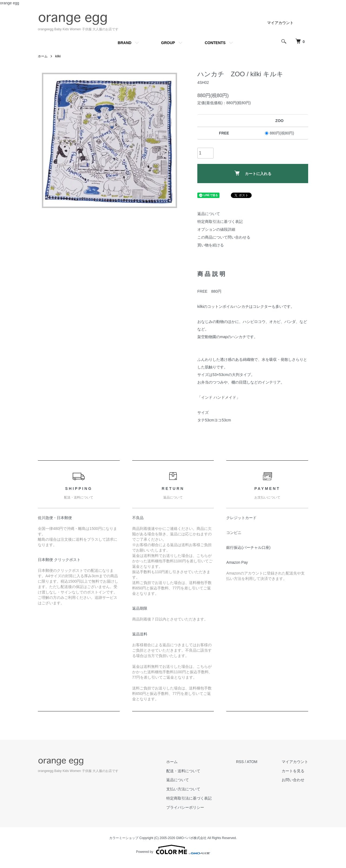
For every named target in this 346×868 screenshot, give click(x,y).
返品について (209, 214)
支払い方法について (183, 789)
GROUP (168, 43)
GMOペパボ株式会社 (191, 838)
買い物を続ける (211, 245)
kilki (58, 56)
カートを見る (293, 771)
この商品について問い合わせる (224, 237)
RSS (240, 762)
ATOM (252, 762)
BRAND (125, 43)
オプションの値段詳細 (216, 229)
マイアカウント (280, 23)
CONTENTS (215, 43)
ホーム (43, 56)
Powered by (173, 850)
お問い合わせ (293, 780)
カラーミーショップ (124, 838)
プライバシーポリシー (185, 807)
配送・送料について (183, 771)
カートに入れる (253, 173)
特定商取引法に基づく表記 (220, 222)
